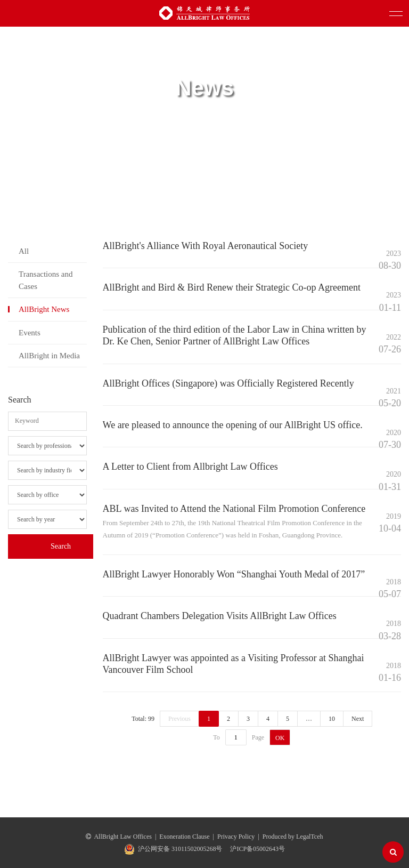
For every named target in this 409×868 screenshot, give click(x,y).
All (24, 251)
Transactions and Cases (46, 280)
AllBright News (44, 309)
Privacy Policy (236, 837)
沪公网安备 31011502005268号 (180, 849)
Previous (179, 719)
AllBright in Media (49, 356)
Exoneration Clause (184, 837)
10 (332, 719)
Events (30, 333)
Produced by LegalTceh (293, 837)
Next (358, 719)
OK (280, 738)
